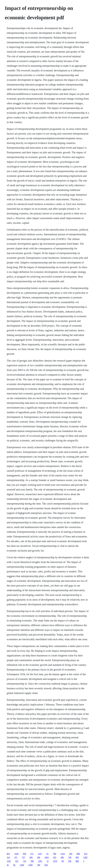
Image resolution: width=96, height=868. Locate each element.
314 (8, 857)
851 (8, 854)
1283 (85, 857)
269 (31, 857)
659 (24, 854)
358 (70, 861)
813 (86, 854)
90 (63, 861)
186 (39, 857)
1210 (63, 854)
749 (70, 857)
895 (77, 857)
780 (32, 861)
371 (16, 857)
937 (17, 861)
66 (14, 865)
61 (47, 854)
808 (77, 861)
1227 (40, 854)
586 (62, 857)
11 (48, 861)
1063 (47, 857)
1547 (9, 861)
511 (32, 854)
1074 (55, 861)
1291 (40, 861)
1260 (22, 865)
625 (55, 857)
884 (78, 854)
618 (46, 865)
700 (55, 854)
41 (8, 865)
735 (24, 861)
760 (39, 865)
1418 (16, 854)
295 (71, 854)
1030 (30, 865)
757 (23, 857)
